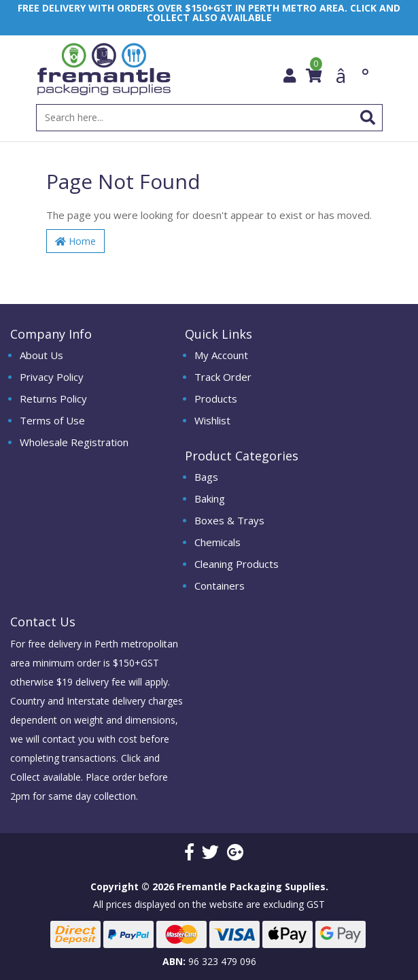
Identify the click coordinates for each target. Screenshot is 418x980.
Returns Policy (53, 399)
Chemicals (217, 542)
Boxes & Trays (229, 520)
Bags (206, 477)
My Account (221, 355)
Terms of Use (52, 420)
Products (216, 399)
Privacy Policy (52, 377)
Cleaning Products (237, 564)
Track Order (223, 377)
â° (352, 74)
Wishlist (212, 420)
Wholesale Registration (74, 442)
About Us (41, 355)
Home (75, 241)
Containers (220, 586)
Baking (210, 499)
